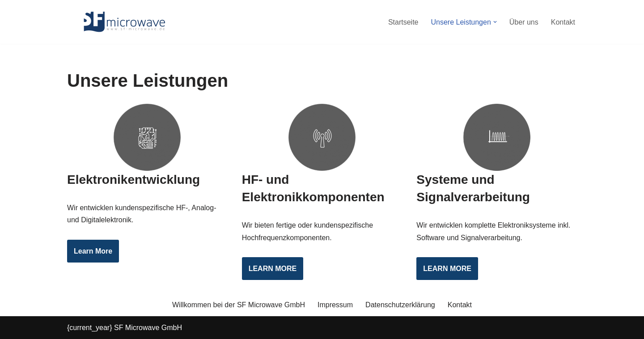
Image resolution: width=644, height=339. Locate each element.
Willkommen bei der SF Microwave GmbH (239, 305)
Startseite (403, 22)
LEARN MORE (273, 269)
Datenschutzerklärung (400, 305)
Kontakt (563, 22)
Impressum (335, 305)
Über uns (524, 22)
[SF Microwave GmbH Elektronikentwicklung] (123, 22)
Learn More (93, 251)
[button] (495, 22)
